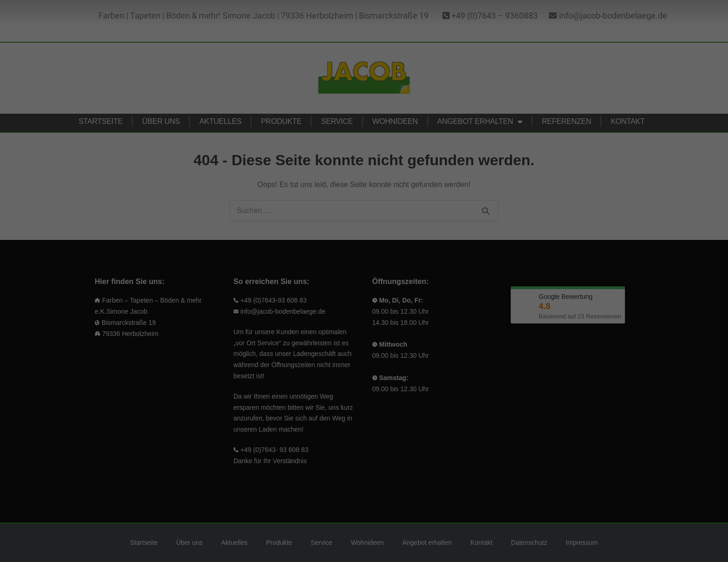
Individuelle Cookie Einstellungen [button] (364, 325)
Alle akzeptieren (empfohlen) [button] (275, 271)
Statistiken (397, 76)
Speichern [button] (453, 271)
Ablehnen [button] (364, 298)
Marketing (396, 123)
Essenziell (396, 29)
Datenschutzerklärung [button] (368, 347)
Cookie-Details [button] (325, 347)
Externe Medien (404, 179)
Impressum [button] (407, 347)
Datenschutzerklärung (224, 124)
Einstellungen (255, 151)
